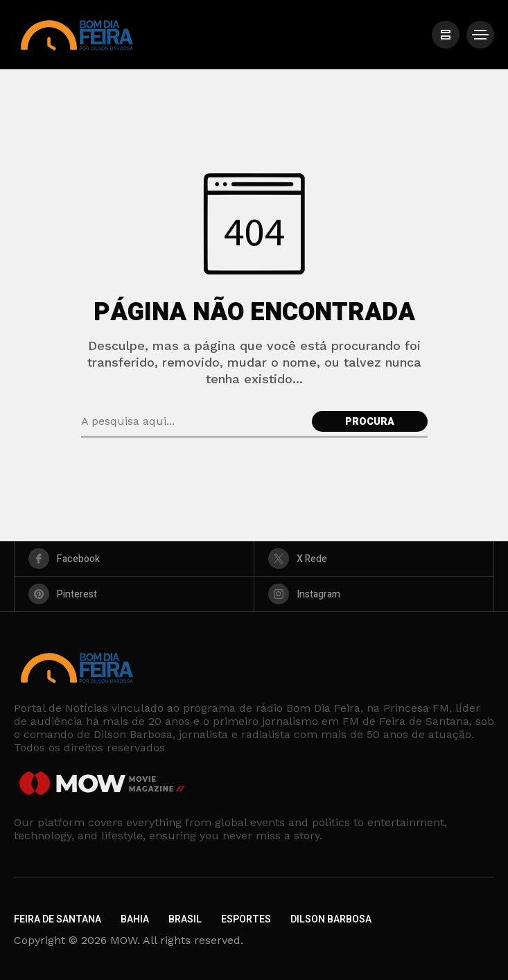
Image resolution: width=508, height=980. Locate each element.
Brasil (185, 919)
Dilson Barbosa (331, 919)
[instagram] (374, 594)
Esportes (246, 919)
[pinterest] (134, 594)
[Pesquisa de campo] (193, 421)
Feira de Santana (58, 919)
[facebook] (134, 559)
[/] (446, 35)
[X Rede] (374, 559)
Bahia (135, 919)
